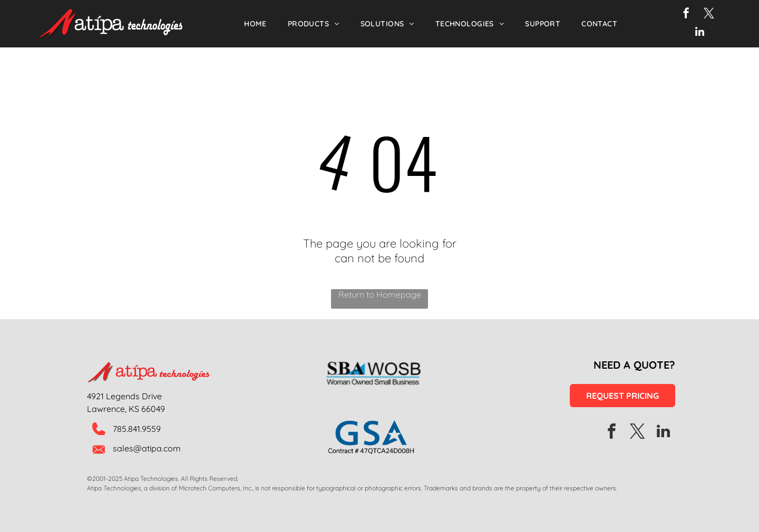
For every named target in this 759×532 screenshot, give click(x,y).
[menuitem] (255, 24)
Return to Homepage (380, 294)
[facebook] (686, 14)
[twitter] (709, 14)
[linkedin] (699, 33)
